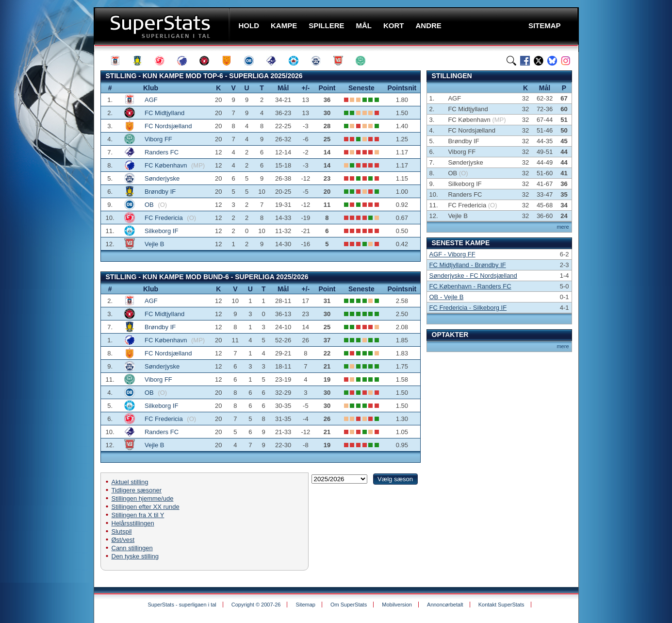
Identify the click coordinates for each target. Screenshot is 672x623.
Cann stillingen (132, 548)
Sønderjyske (162, 178)
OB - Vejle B (447, 297)
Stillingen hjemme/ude (143, 498)
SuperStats (163, 26)
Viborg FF (158, 139)
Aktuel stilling (130, 482)
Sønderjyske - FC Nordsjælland (473, 276)
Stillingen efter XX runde (146, 507)
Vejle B (154, 244)
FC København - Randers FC (470, 286)
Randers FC (162, 152)
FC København (167, 165)
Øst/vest (123, 540)
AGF (151, 100)
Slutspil (122, 531)
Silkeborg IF (161, 231)
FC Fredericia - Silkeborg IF (468, 308)
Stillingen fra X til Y (138, 515)
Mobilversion (397, 605)
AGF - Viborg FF (452, 254)
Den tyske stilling (135, 556)
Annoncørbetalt (445, 605)
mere (563, 227)
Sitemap (306, 605)
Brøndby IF (160, 192)
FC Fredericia (164, 218)
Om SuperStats (349, 605)
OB (150, 205)
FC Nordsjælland (168, 126)
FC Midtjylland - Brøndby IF (468, 265)
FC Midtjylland (164, 113)
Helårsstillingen (133, 523)
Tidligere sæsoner (137, 490)
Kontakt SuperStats (501, 605)
